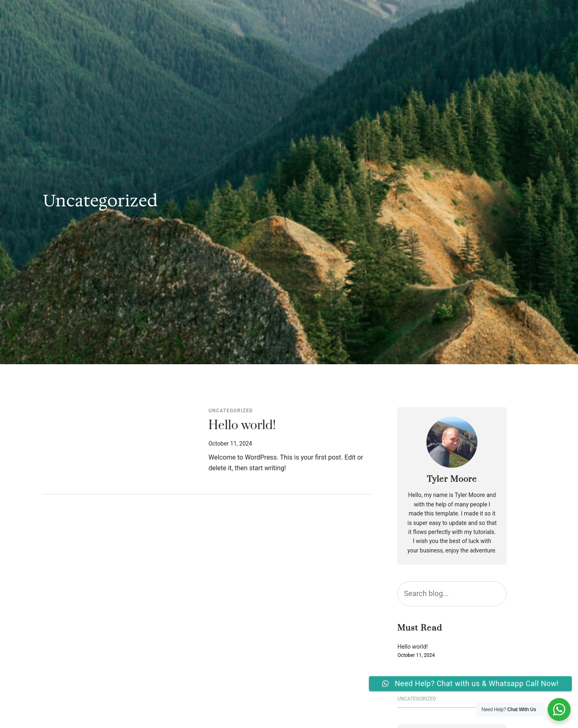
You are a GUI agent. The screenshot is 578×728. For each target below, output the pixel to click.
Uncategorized (230, 411)
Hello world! (242, 426)
